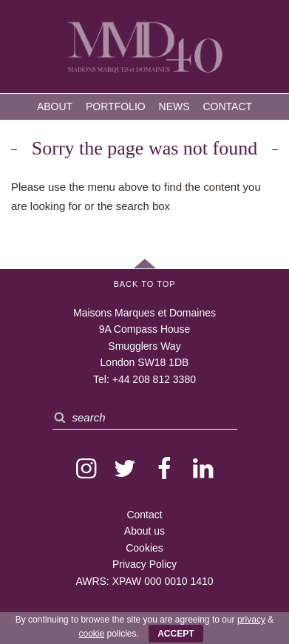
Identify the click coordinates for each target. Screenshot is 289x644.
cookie (91, 634)
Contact (227, 106)
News (174, 106)
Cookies (144, 548)
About (55, 106)
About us (144, 531)
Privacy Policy (144, 564)
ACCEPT (176, 634)
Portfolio (116, 106)
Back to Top (144, 284)
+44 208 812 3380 (154, 379)
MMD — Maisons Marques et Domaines (145, 48)
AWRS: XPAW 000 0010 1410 (144, 581)
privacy (251, 620)
